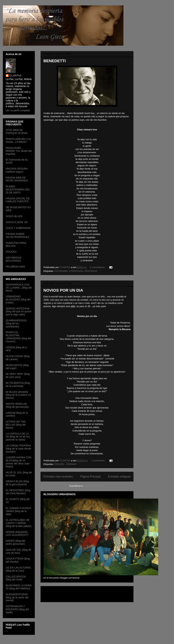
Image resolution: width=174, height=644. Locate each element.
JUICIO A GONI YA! (17, 222)
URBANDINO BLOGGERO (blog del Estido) (18, 300)
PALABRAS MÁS (15, 267)
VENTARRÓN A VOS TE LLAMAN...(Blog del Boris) (19, 288)
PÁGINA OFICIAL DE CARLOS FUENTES (18, 200)
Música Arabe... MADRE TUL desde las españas (19, 151)
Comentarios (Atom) (94, 486)
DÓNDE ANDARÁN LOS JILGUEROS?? (17, 534)
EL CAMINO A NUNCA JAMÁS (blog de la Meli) (18, 511)
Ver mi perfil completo (18, 110)
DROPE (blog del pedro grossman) (15, 542)
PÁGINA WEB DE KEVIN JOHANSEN (17, 179)
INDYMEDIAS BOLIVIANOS (14, 259)
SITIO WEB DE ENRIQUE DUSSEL (17, 132)
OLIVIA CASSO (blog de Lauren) (18, 358)
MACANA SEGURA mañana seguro (17, 170)
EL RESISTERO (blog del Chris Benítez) (18, 492)
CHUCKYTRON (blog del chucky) (18, 560)
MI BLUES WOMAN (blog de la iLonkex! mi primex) (18, 395)
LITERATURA (76, 271)
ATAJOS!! (11, 252)
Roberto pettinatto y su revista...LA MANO (18, 140)
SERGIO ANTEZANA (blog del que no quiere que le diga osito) (19, 312)
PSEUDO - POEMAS (65, 464)
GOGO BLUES (14, 216)
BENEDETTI (55, 61)
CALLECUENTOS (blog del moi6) (16, 578)
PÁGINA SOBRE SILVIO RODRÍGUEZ (18, 235)
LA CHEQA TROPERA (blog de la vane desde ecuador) (18, 449)
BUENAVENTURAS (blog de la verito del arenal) (17, 597)
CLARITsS (15, 76)
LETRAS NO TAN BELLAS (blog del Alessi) (16, 425)
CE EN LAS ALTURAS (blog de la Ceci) (18, 569)
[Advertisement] (64, 593)
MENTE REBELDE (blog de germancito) (17, 405)
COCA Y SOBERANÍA (18, 228)
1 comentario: (98, 461)
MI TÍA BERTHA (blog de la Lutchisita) (18, 384)
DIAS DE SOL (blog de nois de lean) (18, 551)
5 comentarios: (98, 267)
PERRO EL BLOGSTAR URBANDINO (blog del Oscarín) (18, 337)
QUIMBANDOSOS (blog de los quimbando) (16, 323)
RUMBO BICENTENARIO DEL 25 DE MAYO (18, 189)
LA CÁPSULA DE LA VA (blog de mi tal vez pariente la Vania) (18, 437)
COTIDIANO (61, 271)
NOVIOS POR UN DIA (63, 290)
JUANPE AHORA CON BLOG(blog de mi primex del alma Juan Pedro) (18, 462)
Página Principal (90, 477)
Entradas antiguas (119, 477)
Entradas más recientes (58, 477)
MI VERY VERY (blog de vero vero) (18, 375)
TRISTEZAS (91, 271)
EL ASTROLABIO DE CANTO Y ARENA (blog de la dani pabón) (19, 523)
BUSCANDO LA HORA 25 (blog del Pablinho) (19, 587)
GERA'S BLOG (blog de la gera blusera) (17, 483)
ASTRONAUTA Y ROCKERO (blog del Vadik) (17, 609)
